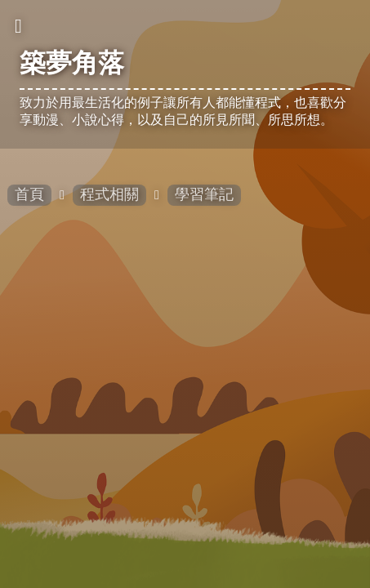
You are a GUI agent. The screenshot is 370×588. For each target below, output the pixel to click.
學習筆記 (204, 194)
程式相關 (109, 194)
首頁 (29, 194)
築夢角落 (72, 63)
